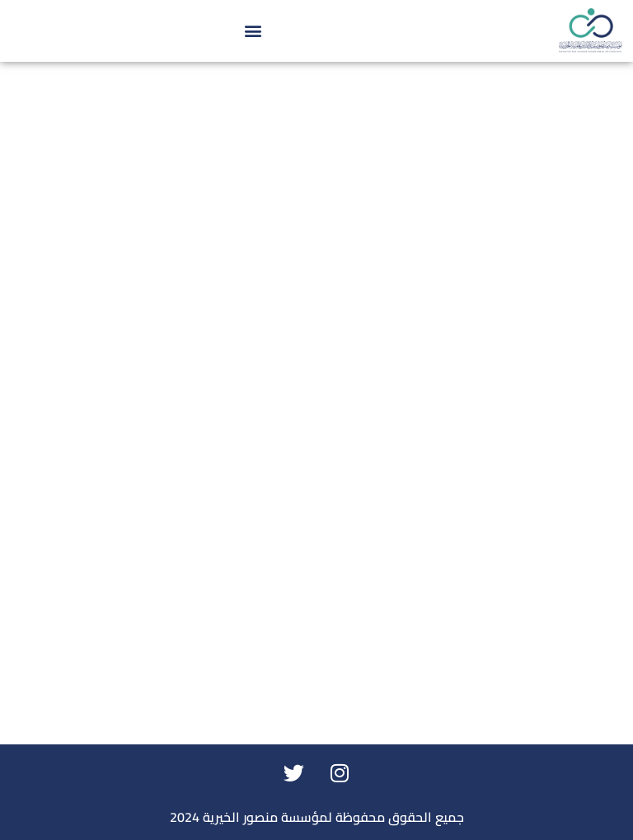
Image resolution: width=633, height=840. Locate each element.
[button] (253, 31)
